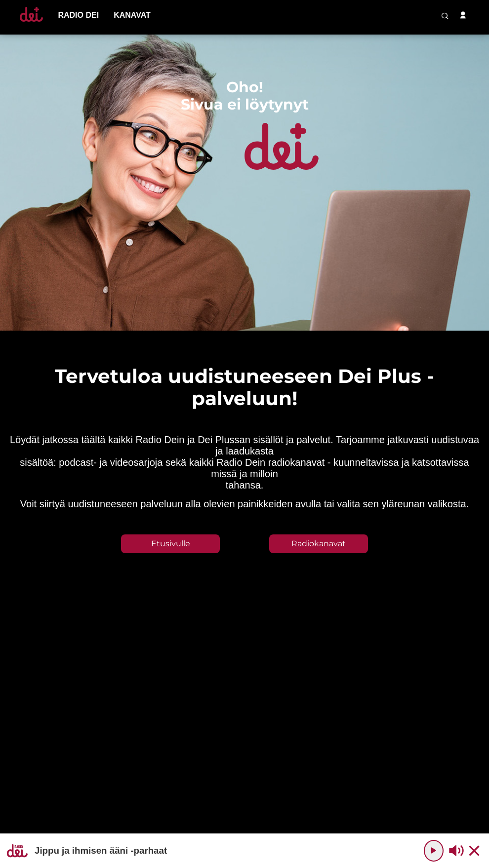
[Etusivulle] (31, 21)
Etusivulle (171, 544)
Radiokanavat (319, 544)
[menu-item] (78, 15)
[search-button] (445, 16)
